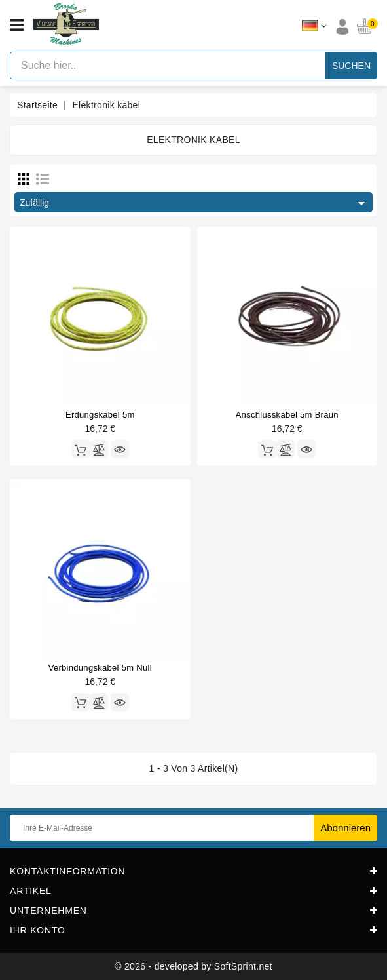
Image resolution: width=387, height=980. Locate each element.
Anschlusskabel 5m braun (287, 415)
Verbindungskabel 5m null (100, 668)
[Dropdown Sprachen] (314, 26)
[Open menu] (17, 26)
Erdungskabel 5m (100, 415)
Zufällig (194, 203)
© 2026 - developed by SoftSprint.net (193, 966)
